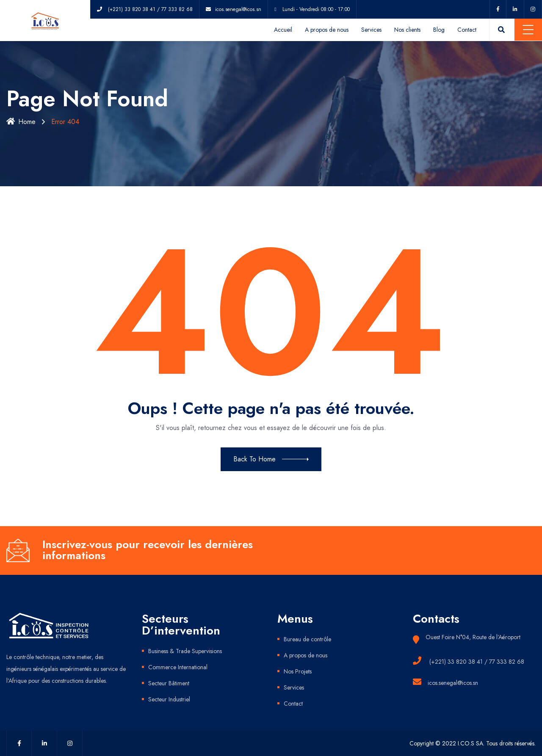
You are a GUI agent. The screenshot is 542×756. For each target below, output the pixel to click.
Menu (528, 30)
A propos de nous (327, 30)
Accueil (283, 30)
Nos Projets (298, 671)
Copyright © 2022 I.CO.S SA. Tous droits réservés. (473, 743)
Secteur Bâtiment (169, 683)
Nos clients (407, 30)
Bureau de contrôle (307, 639)
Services (371, 30)
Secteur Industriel (169, 699)
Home (21, 122)
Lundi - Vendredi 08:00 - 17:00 (316, 9)
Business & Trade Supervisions (185, 651)
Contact (467, 30)
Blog (439, 30)
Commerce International (178, 667)
